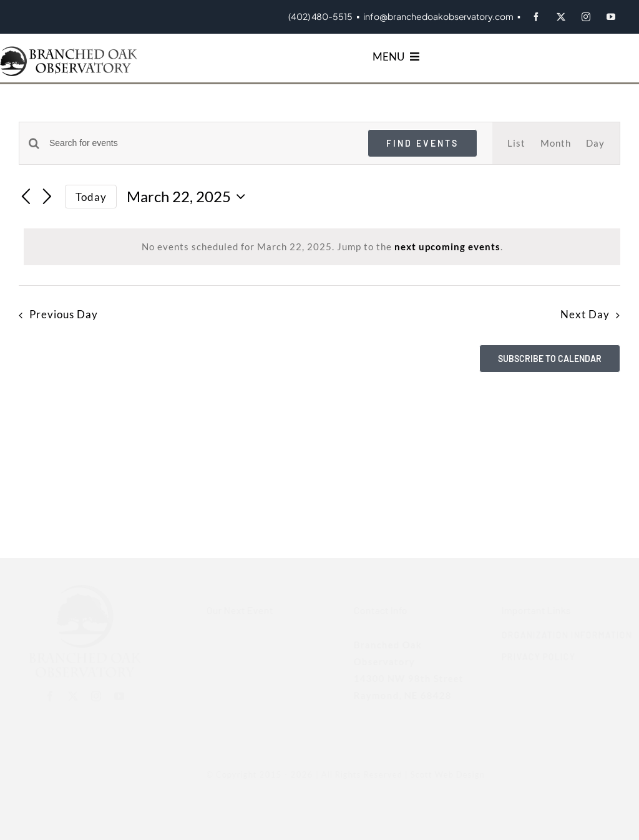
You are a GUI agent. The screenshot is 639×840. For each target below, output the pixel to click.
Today (91, 197)
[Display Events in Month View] (556, 143)
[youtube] (611, 17)
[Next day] (47, 198)
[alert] (322, 247)
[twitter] (561, 17)
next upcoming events (447, 247)
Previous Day (64, 315)
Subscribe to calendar (550, 359)
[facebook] (536, 17)
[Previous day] (26, 198)
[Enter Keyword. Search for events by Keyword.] (201, 143)
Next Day (585, 315)
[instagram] (586, 17)
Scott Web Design (441, 774)
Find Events (422, 143)
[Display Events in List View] (516, 143)
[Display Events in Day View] (595, 143)
